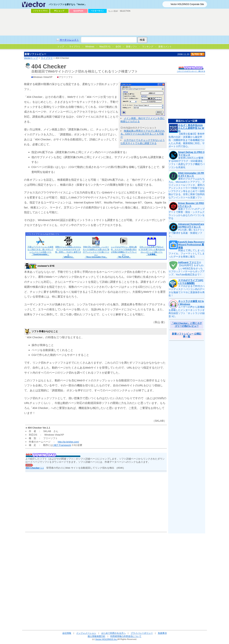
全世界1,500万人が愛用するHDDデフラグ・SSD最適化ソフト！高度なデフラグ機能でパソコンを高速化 (187, 163)
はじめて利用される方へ (113, 633)
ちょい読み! (113, 11)
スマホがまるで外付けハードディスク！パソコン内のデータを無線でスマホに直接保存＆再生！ (187, 291)
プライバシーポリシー (142, 633)
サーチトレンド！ (69, 40)
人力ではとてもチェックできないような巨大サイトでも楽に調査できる (143, 142)
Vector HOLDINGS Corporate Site (187, 4)
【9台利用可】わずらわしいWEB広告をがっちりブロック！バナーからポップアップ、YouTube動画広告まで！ (187, 270)
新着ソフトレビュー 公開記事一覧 (187, 335)
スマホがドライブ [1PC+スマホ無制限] (191, 282)
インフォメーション (86, 633)
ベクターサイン (97, 11)
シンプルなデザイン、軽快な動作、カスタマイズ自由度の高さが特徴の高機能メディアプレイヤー (124, 252)
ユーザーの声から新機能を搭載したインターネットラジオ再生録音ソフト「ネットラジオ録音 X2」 (187, 312)
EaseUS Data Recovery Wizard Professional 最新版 (191, 245)
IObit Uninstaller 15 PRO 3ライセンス (191, 175)
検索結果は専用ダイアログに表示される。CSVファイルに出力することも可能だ (143, 134)
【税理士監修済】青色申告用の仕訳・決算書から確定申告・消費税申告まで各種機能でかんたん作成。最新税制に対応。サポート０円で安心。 (187, 140)
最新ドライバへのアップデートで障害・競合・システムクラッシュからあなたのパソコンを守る (187, 214)
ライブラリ (47, 58)
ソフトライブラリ (40, 11)
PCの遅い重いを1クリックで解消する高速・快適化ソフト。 (186, 233)
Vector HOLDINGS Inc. (106, 639)
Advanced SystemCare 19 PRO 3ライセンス (191, 226)
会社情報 (67, 633)
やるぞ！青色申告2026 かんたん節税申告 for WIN (191, 128)
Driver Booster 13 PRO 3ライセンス (191, 205)
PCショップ (59, 11)
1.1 (35, 468)
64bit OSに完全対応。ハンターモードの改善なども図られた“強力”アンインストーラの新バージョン (96, 252)
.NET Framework (62, 445)
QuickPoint (78, 11)
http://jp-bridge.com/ (68, 442)
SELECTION (125, 11)
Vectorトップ (31, 58)
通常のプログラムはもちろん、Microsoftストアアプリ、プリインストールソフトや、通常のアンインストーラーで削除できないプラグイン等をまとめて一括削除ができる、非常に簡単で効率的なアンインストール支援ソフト (187, 188)
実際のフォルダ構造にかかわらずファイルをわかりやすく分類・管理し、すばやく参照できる (68, 252)
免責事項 (162, 633)
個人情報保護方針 (96, 636)
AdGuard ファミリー (190, 262)
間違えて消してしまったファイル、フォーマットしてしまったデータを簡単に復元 (187, 253)
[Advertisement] (115, 24)
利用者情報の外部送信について (126, 636)
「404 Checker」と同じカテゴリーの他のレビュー (187, 325)
